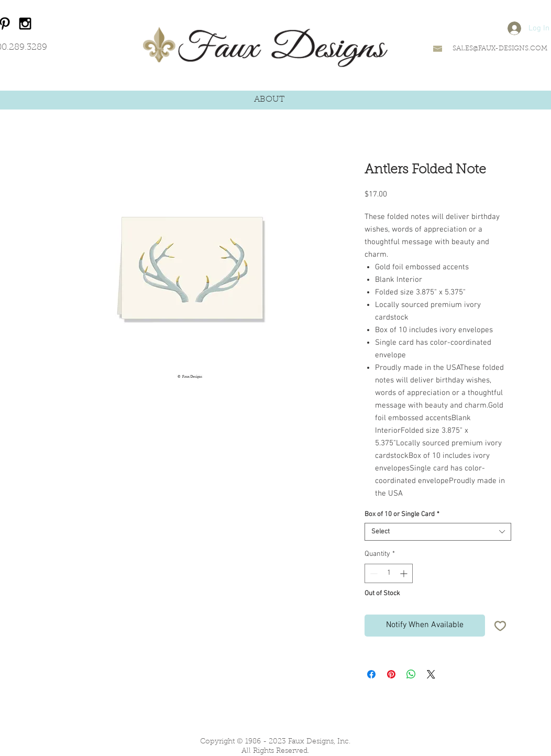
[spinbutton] (389, 573)
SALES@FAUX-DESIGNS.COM (500, 48)
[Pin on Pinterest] (391, 674)
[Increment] (405, 573)
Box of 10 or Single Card (402, 514)
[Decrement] (373, 573)
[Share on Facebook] (371, 674)
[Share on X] (431, 674)
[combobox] (438, 532)
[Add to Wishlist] (500, 626)
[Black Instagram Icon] (25, 24)
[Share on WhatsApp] (411, 674)
